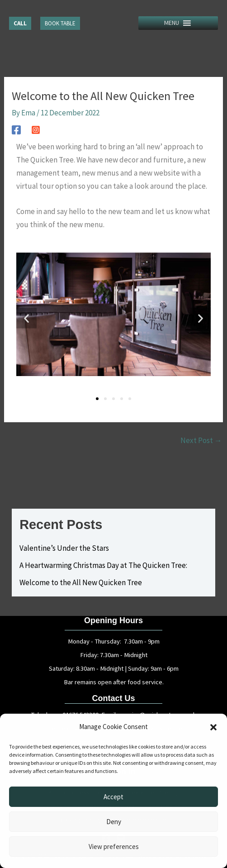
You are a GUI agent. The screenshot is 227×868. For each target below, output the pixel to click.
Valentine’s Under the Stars (64, 548)
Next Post (201, 441)
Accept (113, 797)
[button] (213, 727)
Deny (114, 822)
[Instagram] (36, 129)
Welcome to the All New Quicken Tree (81, 582)
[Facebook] (16, 129)
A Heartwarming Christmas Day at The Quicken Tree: (103, 565)
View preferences (114, 847)
